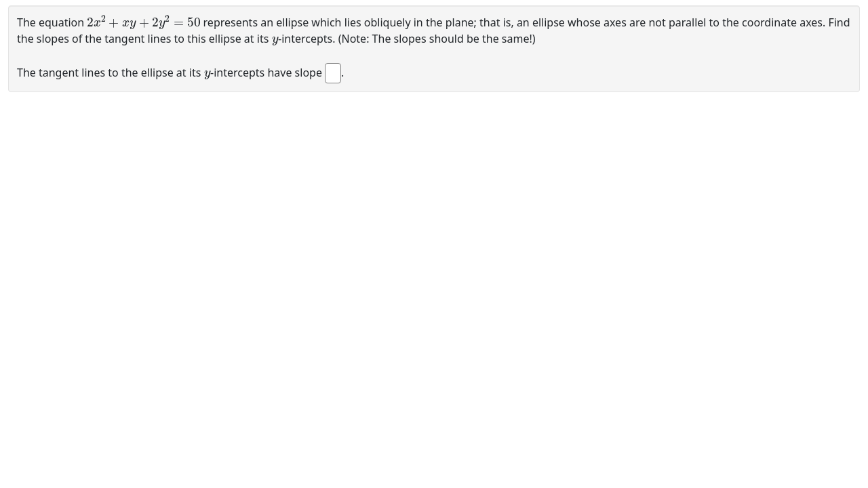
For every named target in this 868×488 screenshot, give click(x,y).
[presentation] (143, 21)
